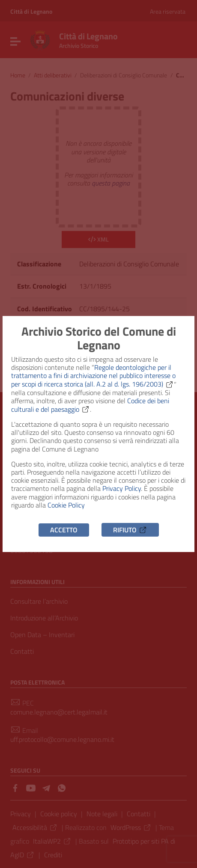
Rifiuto (130, 530)
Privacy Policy (122, 488)
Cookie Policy (66, 505)
